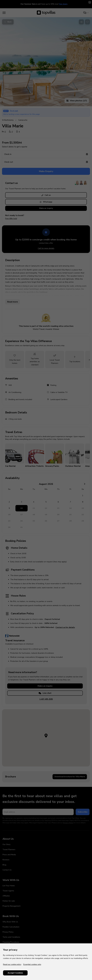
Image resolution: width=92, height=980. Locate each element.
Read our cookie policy (12, 964)
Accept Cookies (15, 973)
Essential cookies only (32, 964)
